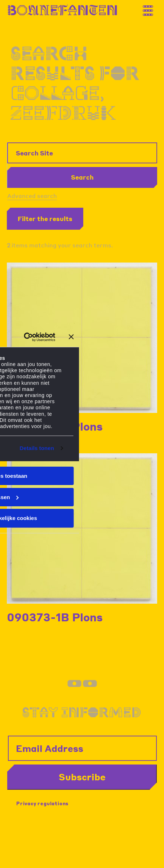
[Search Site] (82, 153)
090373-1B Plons (55, 617)
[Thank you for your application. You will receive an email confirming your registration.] (151, 8)
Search (82, 177)
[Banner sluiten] (71, 337)
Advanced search (32, 196)
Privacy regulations (42, 803)
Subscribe (82, 777)
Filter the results (45, 219)
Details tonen (37, 448)
